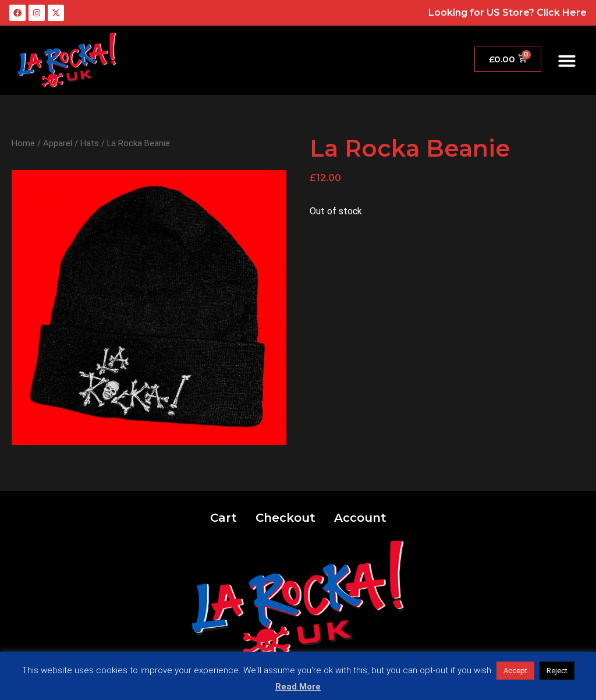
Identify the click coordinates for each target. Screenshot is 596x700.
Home (23, 143)
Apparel (58, 143)
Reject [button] (557, 671)
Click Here (562, 13)
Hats (90, 143)
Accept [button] (515, 671)
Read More (298, 687)
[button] (567, 61)
